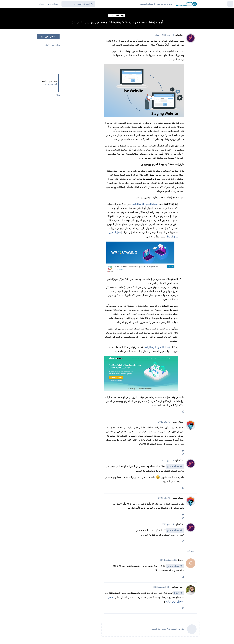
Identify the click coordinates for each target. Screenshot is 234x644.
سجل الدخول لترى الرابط (145, 204)
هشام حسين (173, 466)
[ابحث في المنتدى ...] (78, 4)
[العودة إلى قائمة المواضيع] (230, 4)
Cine (177, 593)
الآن (57, 95)
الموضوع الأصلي (52, 45)
